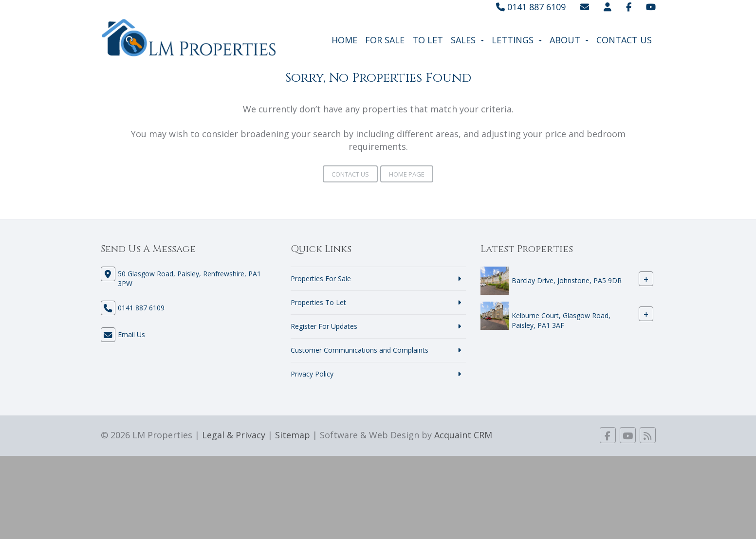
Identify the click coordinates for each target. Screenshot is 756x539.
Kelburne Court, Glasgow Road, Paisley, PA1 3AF (561, 320)
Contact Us (624, 40)
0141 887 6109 (531, 7)
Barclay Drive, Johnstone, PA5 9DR (567, 280)
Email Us (131, 334)
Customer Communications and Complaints (360, 350)
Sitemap (293, 435)
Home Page (407, 174)
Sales (467, 40)
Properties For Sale (321, 278)
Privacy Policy (312, 374)
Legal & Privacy (234, 435)
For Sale (385, 40)
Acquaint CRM (463, 435)
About (569, 40)
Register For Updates (324, 326)
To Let (428, 40)
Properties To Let (318, 302)
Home (344, 40)
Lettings (517, 40)
